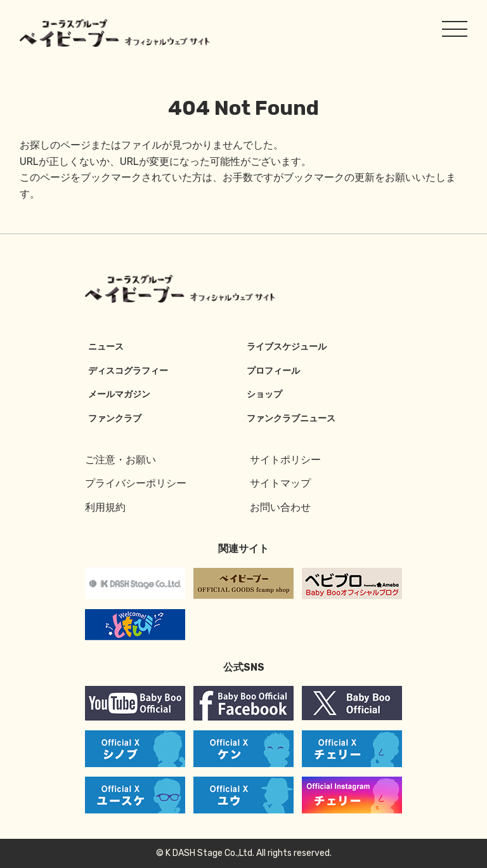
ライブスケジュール (287, 347)
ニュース (106, 347)
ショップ (264, 394)
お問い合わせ (280, 507)
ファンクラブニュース (291, 418)
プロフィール (273, 371)
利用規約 (105, 507)
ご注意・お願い (120, 460)
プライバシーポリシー (136, 483)
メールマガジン (119, 394)
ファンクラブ (115, 418)
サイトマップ (280, 483)
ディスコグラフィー (128, 371)
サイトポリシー (285, 460)
